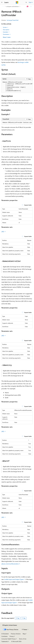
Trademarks (5, 641)
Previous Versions (16, 634)
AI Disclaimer (5, 634)
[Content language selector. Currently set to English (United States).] (10, 625)
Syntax (6, 27)
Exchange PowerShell (13, 20)
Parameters (7, 34)
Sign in (31, 2)
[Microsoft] (17, 2)
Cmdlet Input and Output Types (14, 579)
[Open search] (26, 2)
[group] (17, 87)
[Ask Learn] (28, 6)
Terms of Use (23, 639)
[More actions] (31, 6)
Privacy (12, 636)
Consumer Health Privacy (8, 639)
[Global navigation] (2, 2)
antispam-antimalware (13, 6)
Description (6, 30)
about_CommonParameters (10, 564)
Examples (6, 32)
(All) (4, 232)
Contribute (4, 636)
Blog (24, 634)
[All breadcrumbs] (3, 6)
